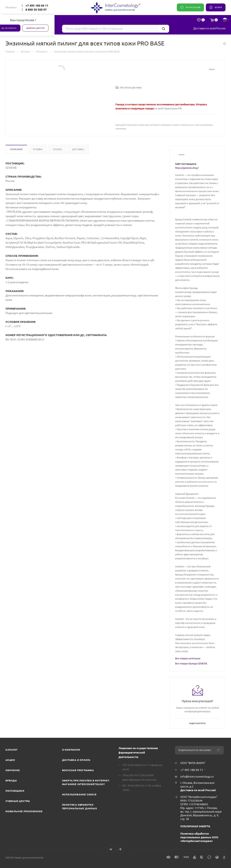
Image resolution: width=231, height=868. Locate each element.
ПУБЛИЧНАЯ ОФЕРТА (195, 826)
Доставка (78, 149)
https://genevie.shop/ (187, 168)
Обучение (13, 770)
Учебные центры (18, 801)
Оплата (57, 149)
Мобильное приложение (24, 811)
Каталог (12, 750)
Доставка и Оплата (76, 760)
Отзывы (38, 149)
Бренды (11, 781)
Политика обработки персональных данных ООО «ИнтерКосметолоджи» (199, 837)
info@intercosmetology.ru (197, 777)
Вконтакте (111, 849)
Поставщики (15, 791)
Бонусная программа (78, 770)
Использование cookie (79, 794)
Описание (16, 149)
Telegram (120, 849)
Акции (10, 760)
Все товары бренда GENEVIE (191, 663)
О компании (71, 750)
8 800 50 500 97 (36, 10)
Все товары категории (188, 658)
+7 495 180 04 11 (37, 6)
